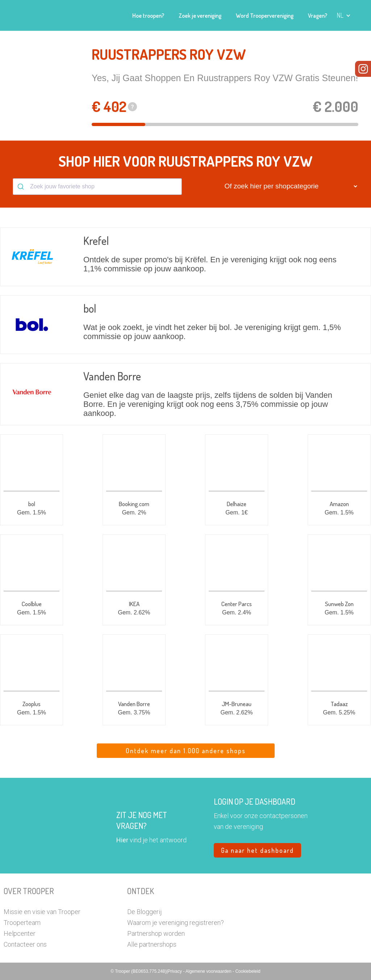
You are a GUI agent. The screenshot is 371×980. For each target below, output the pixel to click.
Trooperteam (22, 923)
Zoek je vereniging (200, 16)
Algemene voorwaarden (209, 971)
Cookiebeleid (248, 971)
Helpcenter (20, 933)
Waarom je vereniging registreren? (176, 923)
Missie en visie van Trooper (42, 912)
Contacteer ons (25, 944)
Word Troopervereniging (265, 16)
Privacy (176, 971)
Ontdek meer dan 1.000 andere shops (186, 751)
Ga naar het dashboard (257, 850)
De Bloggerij (144, 912)
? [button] (133, 107)
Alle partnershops (152, 944)
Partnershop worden (156, 933)
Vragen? (318, 16)
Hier (122, 840)
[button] (344, 15)
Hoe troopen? (148, 16)
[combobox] (97, 187)
